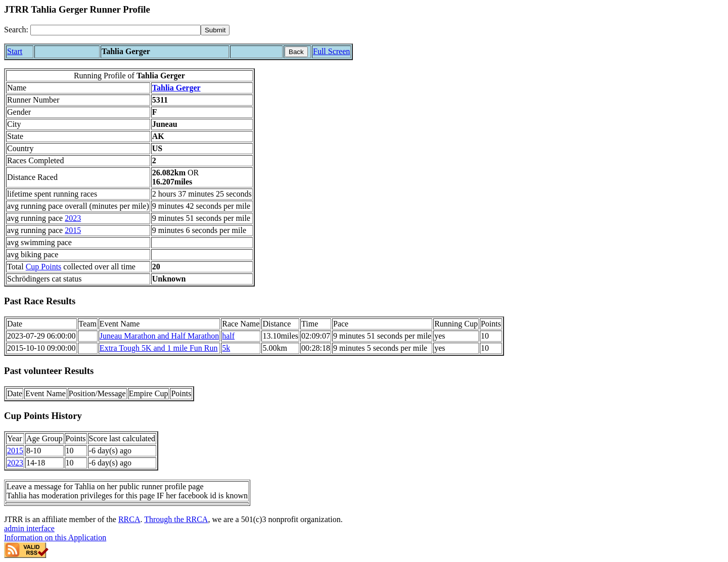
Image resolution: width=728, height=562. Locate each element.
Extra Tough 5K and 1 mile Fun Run (159, 348)
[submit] (215, 30)
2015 (73, 230)
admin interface (29, 528)
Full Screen (331, 51)
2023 (73, 218)
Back (296, 52)
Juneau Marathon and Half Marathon (159, 336)
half (228, 336)
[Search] (116, 30)
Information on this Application (55, 537)
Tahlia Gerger (176, 88)
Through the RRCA (176, 519)
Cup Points (44, 267)
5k (226, 348)
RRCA (129, 519)
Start (15, 51)
